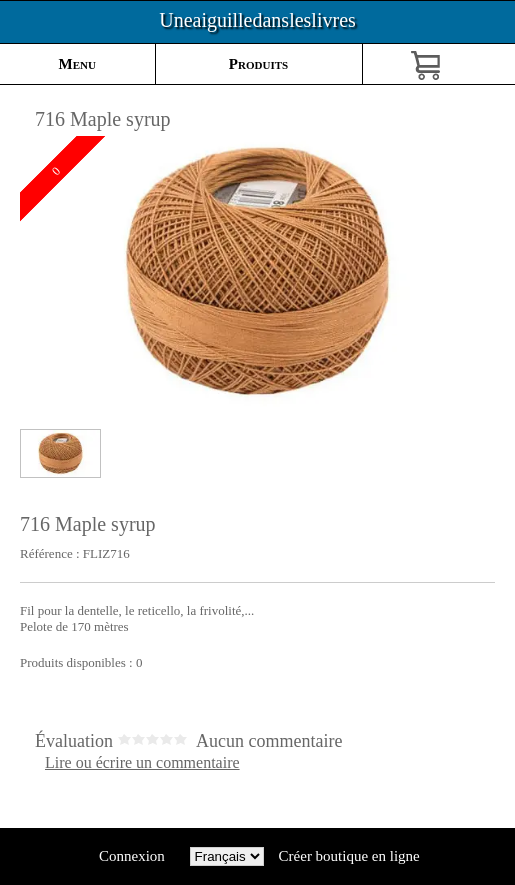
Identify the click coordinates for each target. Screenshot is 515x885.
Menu (77, 64)
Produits (258, 64)
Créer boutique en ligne (349, 856)
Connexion (131, 856)
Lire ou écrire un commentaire (142, 763)
